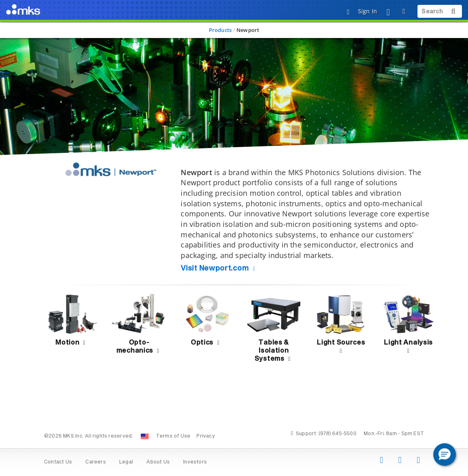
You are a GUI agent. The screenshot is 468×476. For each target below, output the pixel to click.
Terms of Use (173, 436)
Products (220, 30)
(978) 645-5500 (337, 434)
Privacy (206, 436)
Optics (206, 343)
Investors (195, 462)
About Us (158, 462)
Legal (126, 462)
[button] (445, 455)
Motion (72, 343)
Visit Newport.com (219, 269)
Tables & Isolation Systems (274, 351)
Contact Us (58, 462)
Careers (95, 462)
